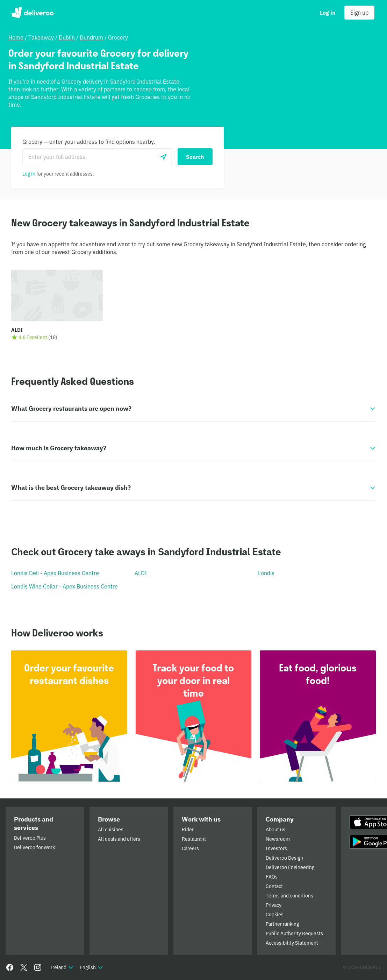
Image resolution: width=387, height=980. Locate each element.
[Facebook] (10, 967)
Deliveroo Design (284, 858)
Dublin (67, 37)
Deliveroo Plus (30, 838)
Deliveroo (32, 13)
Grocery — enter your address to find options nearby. (89, 142)
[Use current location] (164, 157)
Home (16, 37)
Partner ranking (282, 924)
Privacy (274, 905)
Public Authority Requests (294, 933)
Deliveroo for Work (34, 847)
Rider (188, 830)
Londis (266, 573)
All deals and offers (119, 839)
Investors (276, 848)
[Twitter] (24, 967)
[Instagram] (38, 967)
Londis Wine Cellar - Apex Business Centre (64, 586)
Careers (190, 848)
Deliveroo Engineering (290, 867)
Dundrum (91, 37)
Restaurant (194, 839)
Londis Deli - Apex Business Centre (55, 573)
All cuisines (111, 830)
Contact (274, 886)
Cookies (275, 915)
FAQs (272, 877)
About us (275, 830)
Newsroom (278, 839)
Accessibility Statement (292, 943)
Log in (29, 174)
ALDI (141, 573)
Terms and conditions (289, 896)
